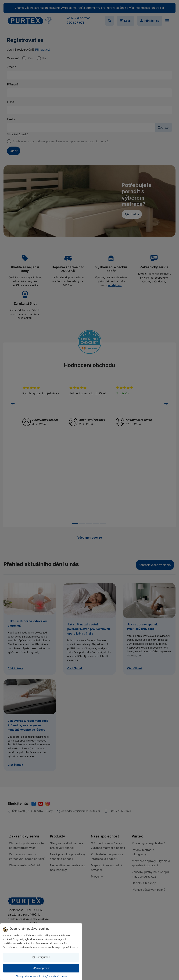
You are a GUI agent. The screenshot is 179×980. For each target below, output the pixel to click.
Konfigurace (41, 957)
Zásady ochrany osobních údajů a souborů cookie (41, 976)
